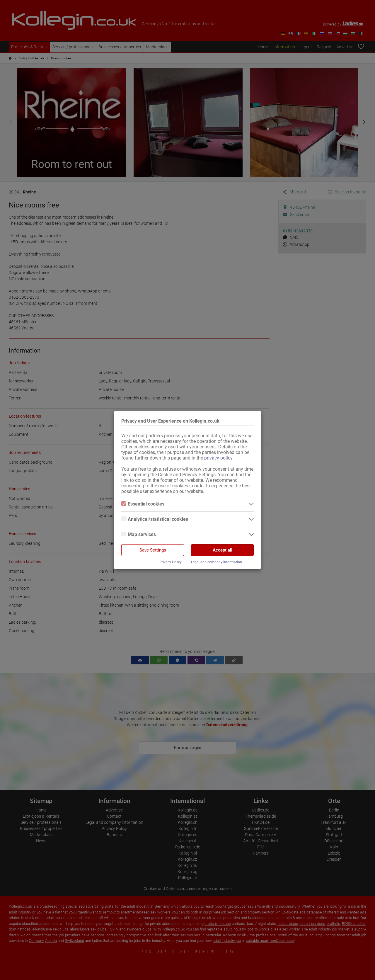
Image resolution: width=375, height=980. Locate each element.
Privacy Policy (171, 562)
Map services (139, 534)
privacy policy (218, 458)
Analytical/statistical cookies (155, 519)
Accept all (223, 550)
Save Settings (153, 550)
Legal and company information (217, 562)
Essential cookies (143, 504)
